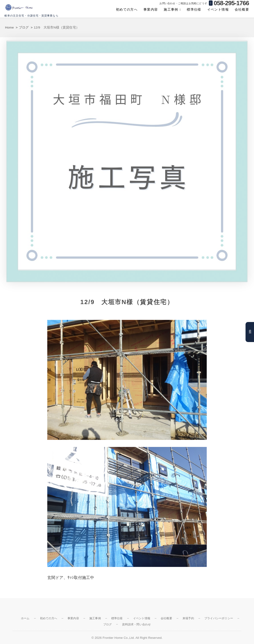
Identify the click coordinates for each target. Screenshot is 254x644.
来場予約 (188, 618)
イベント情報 (218, 9)
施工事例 (171, 9)
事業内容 (151, 9)
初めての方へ (127, 9)
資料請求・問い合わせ (136, 624)
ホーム (25, 618)
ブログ (108, 624)
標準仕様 (194, 9)
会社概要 (242, 9)
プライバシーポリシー (219, 618)
